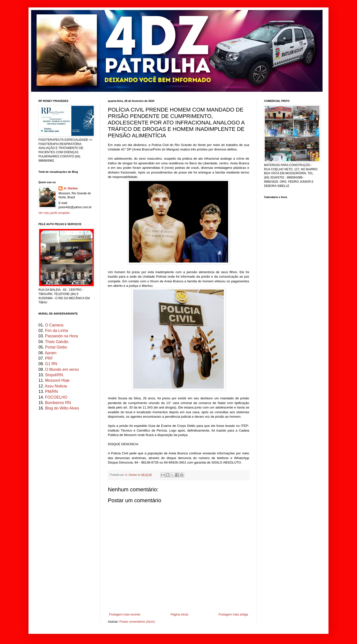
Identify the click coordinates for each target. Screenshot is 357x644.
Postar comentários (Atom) (137, 622)
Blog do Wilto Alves (62, 408)
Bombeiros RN (58, 403)
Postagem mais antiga (233, 615)
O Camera (54, 325)
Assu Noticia (56, 386)
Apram (51, 353)
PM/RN (52, 392)
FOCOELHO (56, 397)
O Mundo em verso (62, 369)
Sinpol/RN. (55, 375)
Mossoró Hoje (57, 380)
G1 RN (51, 364)
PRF (49, 358)
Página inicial (179, 615)
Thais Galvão (57, 342)
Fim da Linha (57, 331)
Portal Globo (56, 347)
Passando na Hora (62, 336)
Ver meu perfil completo (54, 213)
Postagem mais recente (125, 615)
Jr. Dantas (131, 475)
